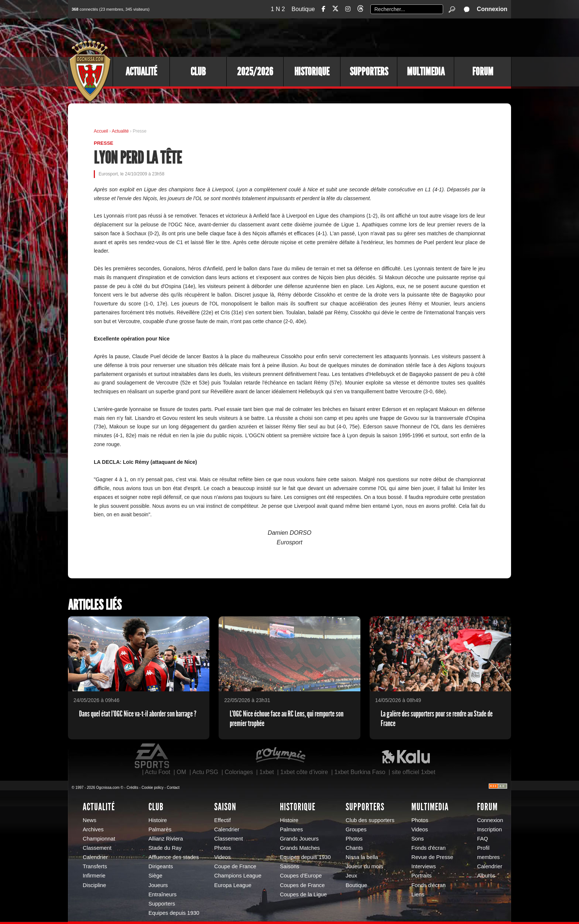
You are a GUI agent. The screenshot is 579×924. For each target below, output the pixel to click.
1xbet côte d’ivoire (304, 772)
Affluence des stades (174, 857)
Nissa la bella (362, 857)
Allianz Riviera (166, 839)
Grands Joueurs (299, 839)
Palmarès (160, 829)
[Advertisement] (376, 37)
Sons (418, 839)
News (90, 820)
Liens (418, 894)
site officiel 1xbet (414, 772)
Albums (486, 876)
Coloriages (239, 772)
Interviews (424, 866)
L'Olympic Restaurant (280, 756)
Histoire (158, 820)
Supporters (369, 72)
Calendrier (95, 857)
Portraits (422, 876)
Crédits (133, 788)
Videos (222, 857)
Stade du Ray (165, 848)
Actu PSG (205, 772)
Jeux (351, 876)
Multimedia (426, 72)
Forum (483, 72)
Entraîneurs (162, 894)
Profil (483, 848)
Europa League (233, 885)
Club (198, 72)
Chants (354, 848)
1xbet (266, 772)
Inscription (489, 829)
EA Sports (153, 756)
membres (488, 857)
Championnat (99, 839)
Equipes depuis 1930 (174, 913)
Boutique (303, 9)
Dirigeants (161, 866)
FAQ (483, 839)
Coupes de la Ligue (303, 894)
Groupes (356, 829)
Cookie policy (152, 788)
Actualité (141, 72)
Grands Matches (300, 848)
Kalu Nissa (406, 756)
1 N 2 (278, 9)
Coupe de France (235, 866)
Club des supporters (370, 820)
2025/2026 (255, 72)
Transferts (95, 866)
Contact (173, 788)
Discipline (94, 885)
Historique (312, 72)
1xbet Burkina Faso (360, 772)
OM (181, 772)
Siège (155, 876)
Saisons (289, 866)
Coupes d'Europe (301, 876)
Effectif (222, 820)
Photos (223, 848)
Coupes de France (302, 885)
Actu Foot (157, 772)
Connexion (492, 9)
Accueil (101, 131)
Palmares (291, 829)
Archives (93, 829)
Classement (97, 848)
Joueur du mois (364, 866)
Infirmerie (94, 876)
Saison (225, 807)
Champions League (238, 876)
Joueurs (158, 885)
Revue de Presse (432, 857)
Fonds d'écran (429, 848)
